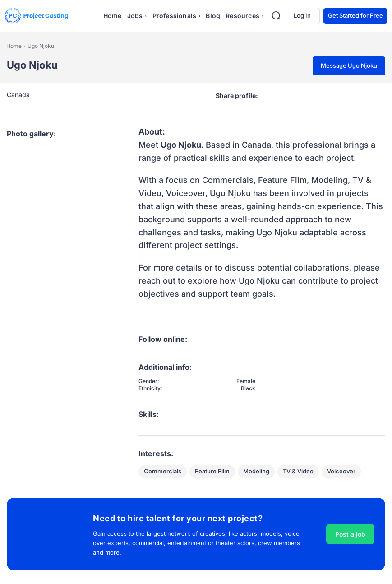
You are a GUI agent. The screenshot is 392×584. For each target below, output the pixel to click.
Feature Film (212, 472)
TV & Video (298, 472)
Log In (302, 15)
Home (14, 46)
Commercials (163, 472)
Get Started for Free (355, 15)
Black (248, 388)
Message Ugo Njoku (349, 65)
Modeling (256, 472)
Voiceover (341, 472)
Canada (18, 95)
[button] (276, 16)
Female (246, 381)
